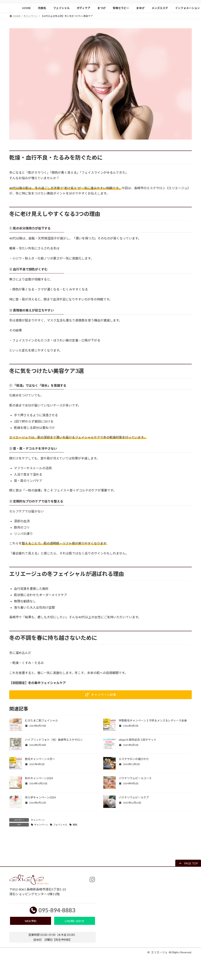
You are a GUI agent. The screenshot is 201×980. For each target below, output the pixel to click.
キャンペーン (38, 820)
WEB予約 (30, 922)
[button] (100, 695)
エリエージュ (159, 954)
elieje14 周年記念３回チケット (138, 740)
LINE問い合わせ (74, 922)
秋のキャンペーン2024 (39, 778)
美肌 (75, 825)
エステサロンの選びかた (134, 759)
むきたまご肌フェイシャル (41, 720)
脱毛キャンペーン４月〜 (40, 759)
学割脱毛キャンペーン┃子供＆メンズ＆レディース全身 (153, 720)
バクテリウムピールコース (135, 778)
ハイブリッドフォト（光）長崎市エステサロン (54, 740)
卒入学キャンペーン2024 (40, 797)
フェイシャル (60, 825)
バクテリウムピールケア (134, 797)
